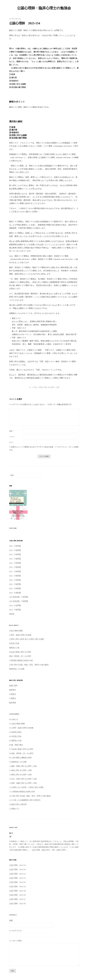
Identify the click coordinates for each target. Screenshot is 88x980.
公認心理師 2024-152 (17, 887)
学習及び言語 (14, 644)
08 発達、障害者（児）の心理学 (21, 754)
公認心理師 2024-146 (17, 904)
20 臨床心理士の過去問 (18, 805)
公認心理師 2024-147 (17, 900)
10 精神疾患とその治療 (18, 762)
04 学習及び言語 (15, 737)
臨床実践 (13, 703)
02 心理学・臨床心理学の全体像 (21, 728)
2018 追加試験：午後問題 (19, 602)
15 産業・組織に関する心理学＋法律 (23, 784)
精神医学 (13, 691)
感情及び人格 (14, 648)
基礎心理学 (13, 686)
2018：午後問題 (15, 610)
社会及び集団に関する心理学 (20, 653)
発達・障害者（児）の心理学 (20, 657)
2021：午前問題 (15, 572)
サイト (11, 442)
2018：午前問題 (15, 606)
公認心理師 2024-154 (17, 866)
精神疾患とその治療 (17, 670)
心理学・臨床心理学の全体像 (20, 636)
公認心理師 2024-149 (17, 896)
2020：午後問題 (15, 585)
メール (12, 437)
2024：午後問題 (15, 551)
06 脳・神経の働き (16, 745)
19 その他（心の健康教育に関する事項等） (25, 801)
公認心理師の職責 (16, 631)
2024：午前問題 (15, 547)
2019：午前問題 (15, 589)
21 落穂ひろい (14, 809)
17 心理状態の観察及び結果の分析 (22, 792)
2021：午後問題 (15, 576)
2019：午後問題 (15, 593)
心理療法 (13, 699)
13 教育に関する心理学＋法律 (20, 775)
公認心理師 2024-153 (17, 879)
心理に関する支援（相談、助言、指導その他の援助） (29, 665)
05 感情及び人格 (15, 741)
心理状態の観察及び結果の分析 (21, 661)
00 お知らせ (14, 720)
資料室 (12, 615)
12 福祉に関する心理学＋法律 (20, 771)
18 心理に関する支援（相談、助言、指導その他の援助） (31, 797)
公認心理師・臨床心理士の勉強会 (44, 8)
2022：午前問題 (15, 564)
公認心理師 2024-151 (17, 874)
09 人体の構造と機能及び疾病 (20, 758)
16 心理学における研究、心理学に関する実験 (26, 788)
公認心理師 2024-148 (17, 891)
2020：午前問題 (15, 581)
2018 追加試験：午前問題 (19, 598)
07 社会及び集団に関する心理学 (21, 750)
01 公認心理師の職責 (17, 724)
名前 (11, 431)
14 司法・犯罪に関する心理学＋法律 (46, 387)
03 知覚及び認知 (15, 733)
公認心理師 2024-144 (17, 883)
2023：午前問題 (15, 555)
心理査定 (13, 695)
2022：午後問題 (15, 568)
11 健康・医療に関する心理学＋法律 (23, 767)
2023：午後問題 (15, 559)
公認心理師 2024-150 (17, 870)
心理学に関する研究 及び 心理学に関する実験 (27, 640)
